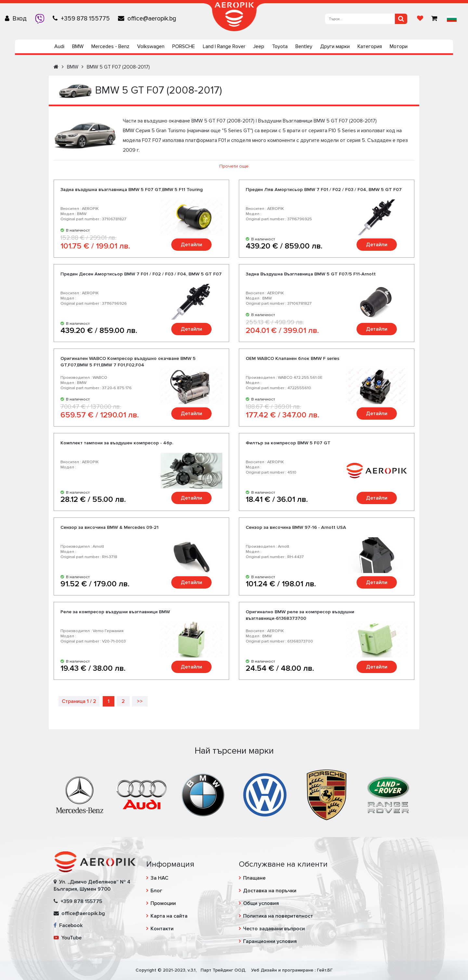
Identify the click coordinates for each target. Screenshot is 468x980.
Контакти (162, 929)
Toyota (280, 46)
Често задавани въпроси (274, 929)
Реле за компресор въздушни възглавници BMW (115, 612)
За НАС (159, 878)
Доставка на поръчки (270, 891)
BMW (78, 46)
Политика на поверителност (278, 916)
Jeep (259, 46)
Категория (370, 46)
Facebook (68, 925)
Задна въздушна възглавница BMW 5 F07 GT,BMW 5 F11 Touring (132, 190)
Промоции (163, 903)
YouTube (68, 938)
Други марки (335, 46)
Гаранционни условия (270, 941)
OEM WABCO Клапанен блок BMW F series (292, 358)
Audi (59, 46)
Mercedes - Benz (110, 46)
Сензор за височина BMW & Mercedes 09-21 (110, 527)
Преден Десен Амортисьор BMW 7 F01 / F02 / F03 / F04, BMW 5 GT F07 (141, 274)
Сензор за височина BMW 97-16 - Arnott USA (296, 527)
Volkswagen (151, 46)
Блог (156, 891)
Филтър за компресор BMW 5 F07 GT (288, 443)
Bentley (304, 46)
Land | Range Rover (224, 46)
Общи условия (261, 903)
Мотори (399, 46)
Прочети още (234, 166)
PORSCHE (184, 46)
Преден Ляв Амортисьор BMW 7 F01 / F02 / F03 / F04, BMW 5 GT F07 (324, 190)
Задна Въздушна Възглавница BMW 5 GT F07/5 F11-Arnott (311, 274)
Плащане (254, 878)
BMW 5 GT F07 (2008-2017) (118, 67)
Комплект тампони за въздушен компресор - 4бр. (117, 443)
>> (140, 701)
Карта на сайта (169, 916)
